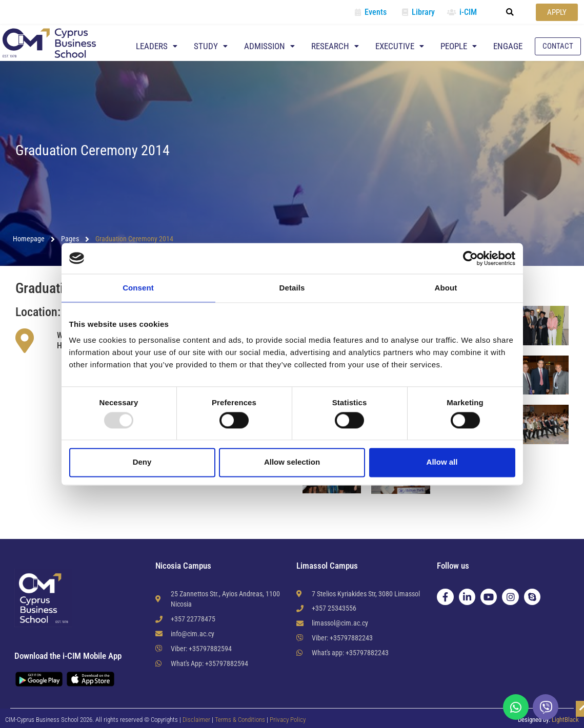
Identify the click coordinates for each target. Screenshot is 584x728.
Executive (400, 46)
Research (335, 46)
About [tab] (446, 288)
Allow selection (292, 462)
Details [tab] (292, 288)
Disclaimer (196, 720)
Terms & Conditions (241, 720)
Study (211, 46)
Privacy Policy (288, 720)
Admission (269, 46)
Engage (508, 46)
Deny (142, 462)
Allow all (442, 462)
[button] (510, 12)
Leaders (157, 46)
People (459, 46)
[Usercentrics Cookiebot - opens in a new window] (470, 258)
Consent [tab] (138, 288)
